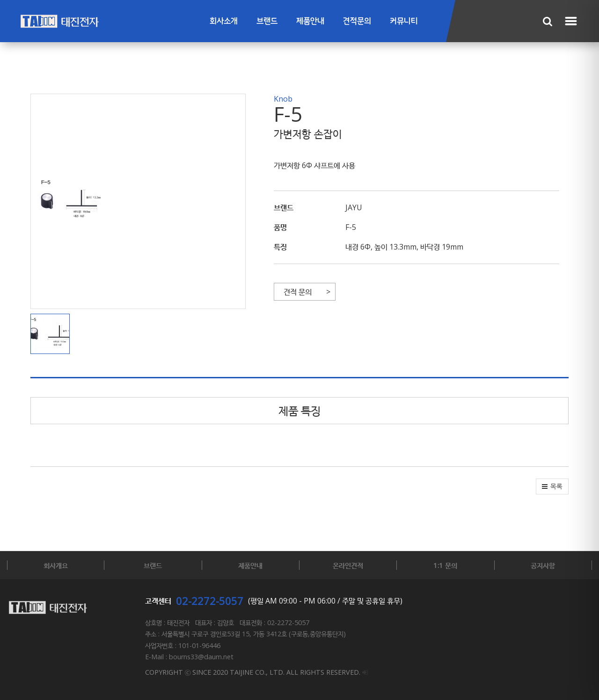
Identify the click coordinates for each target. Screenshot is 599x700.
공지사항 (543, 565)
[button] (52, 334)
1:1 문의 (445, 565)
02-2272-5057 (210, 601)
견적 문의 (298, 292)
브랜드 (267, 21)
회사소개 (224, 21)
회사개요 (56, 565)
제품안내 (310, 21)
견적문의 (357, 21)
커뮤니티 (404, 21)
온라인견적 (348, 565)
